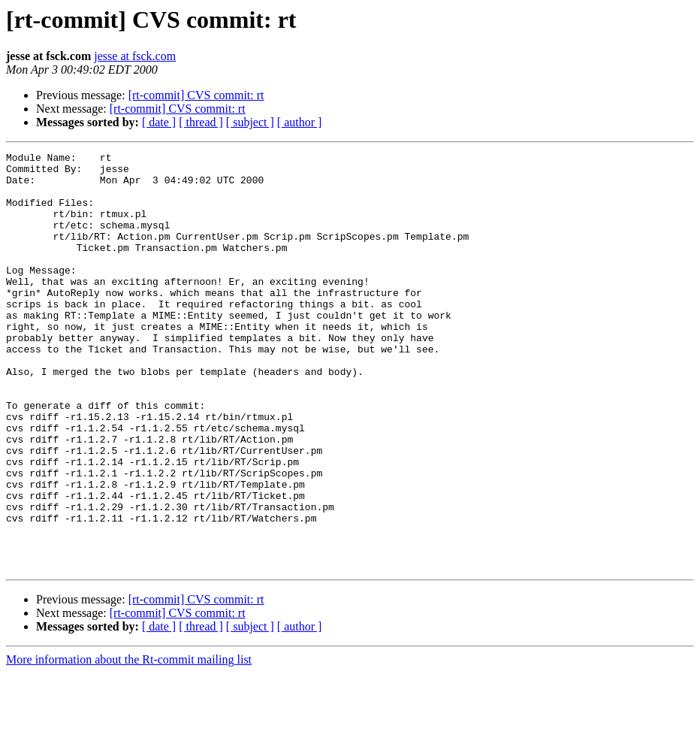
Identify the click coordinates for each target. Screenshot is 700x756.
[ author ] (300, 122)
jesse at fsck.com (135, 56)
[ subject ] (250, 122)
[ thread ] (201, 122)
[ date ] (159, 122)
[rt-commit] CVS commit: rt (196, 95)
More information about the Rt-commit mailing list (129, 743)
